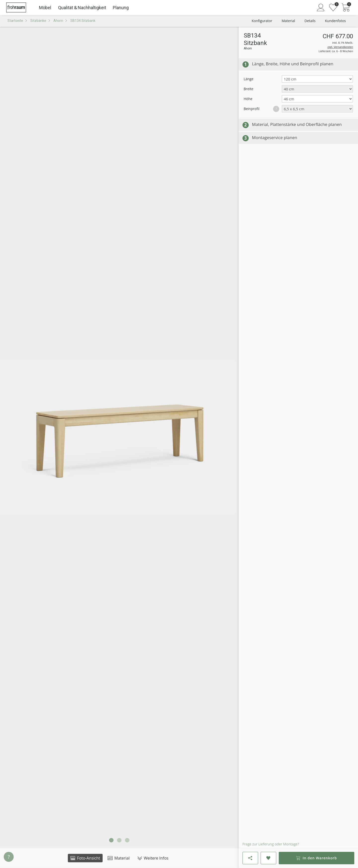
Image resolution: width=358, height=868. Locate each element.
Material (119, 858)
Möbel (45, 8)
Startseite (15, 21)
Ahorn (58, 21)
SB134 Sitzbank (83, 21)
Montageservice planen (275, 137)
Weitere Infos (153, 858)
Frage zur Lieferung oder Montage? (271, 844)
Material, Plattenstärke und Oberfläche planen (297, 124)
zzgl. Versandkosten (340, 47)
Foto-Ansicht (85, 858)
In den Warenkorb (317, 858)
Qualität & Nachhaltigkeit (82, 8)
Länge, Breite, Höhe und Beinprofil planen (293, 64)
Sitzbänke (38, 21)
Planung (121, 8)
